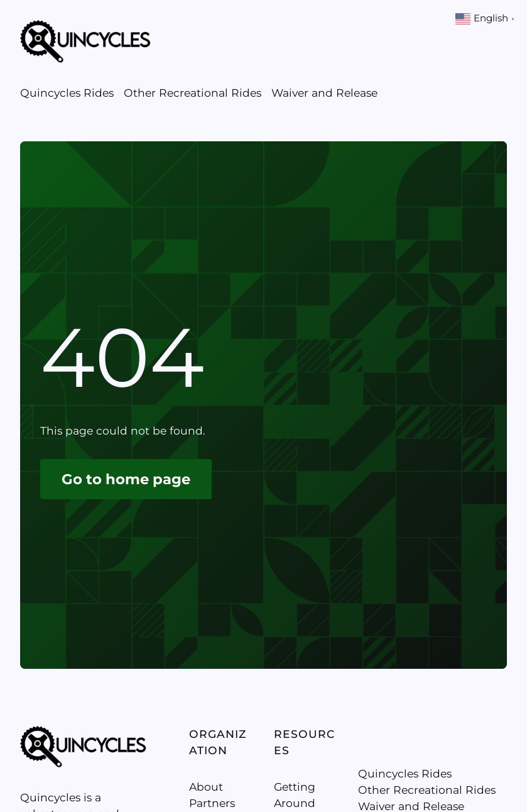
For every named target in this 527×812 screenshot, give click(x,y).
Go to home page (126, 479)
